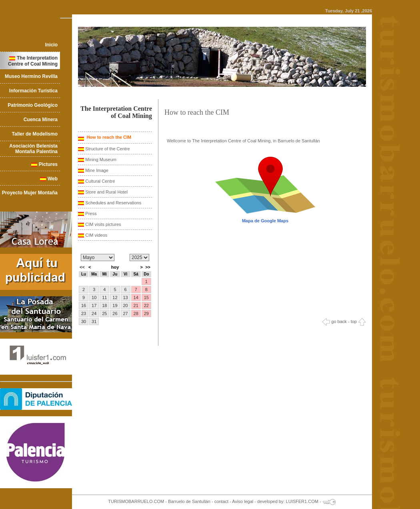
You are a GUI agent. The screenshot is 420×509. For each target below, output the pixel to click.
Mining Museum (101, 160)
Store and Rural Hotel (106, 192)
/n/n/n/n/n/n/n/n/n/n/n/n (98, 257)
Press (91, 214)
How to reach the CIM (108, 137)
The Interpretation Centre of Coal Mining (33, 61)
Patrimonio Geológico (33, 105)
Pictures (48, 164)
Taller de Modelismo (35, 134)
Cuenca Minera (41, 120)
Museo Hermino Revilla (31, 76)
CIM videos (96, 235)
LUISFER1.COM (302, 501)
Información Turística (33, 91)
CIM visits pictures (103, 224)
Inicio (51, 45)
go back (334, 321)
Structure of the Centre (107, 149)
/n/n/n (139, 257)
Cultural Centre (100, 181)
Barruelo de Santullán (189, 501)
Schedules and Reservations (113, 203)
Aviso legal (243, 501)
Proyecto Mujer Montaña (30, 193)
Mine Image (97, 170)
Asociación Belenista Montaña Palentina (33, 149)
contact (221, 501)
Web (53, 179)
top (358, 321)
